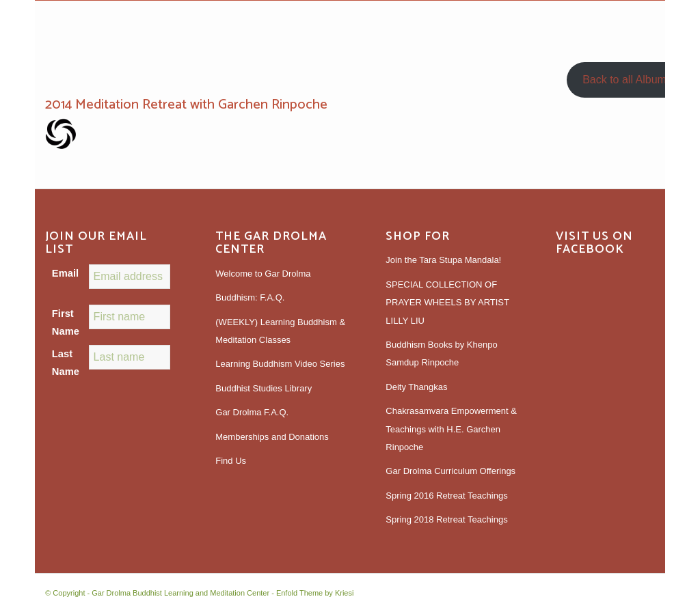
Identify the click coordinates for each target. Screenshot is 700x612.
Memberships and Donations (272, 437)
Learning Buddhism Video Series (280, 364)
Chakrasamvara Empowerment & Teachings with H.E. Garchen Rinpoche (451, 429)
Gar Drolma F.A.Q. (252, 412)
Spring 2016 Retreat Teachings (446, 496)
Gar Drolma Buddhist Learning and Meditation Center (180, 593)
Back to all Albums (627, 80)
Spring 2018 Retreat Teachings (446, 519)
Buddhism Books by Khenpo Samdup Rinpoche (441, 353)
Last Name (66, 363)
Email (65, 273)
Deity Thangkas (416, 387)
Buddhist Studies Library (264, 388)
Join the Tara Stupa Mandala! (443, 260)
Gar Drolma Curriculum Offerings (450, 471)
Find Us (231, 461)
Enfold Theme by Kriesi (315, 593)
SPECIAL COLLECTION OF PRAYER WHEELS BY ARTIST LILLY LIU (447, 303)
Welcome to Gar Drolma (263, 274)
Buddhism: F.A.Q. (250, 297)
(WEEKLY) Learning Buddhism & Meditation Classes (280, 331)
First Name (66, 322)
